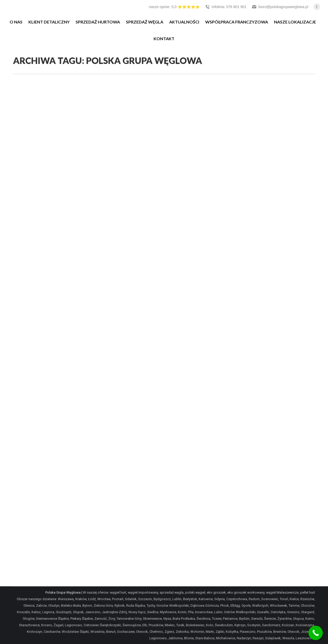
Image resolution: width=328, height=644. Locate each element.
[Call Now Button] (316, 633)
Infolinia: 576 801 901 (226, 7)
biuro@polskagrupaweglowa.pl (280, 7)
